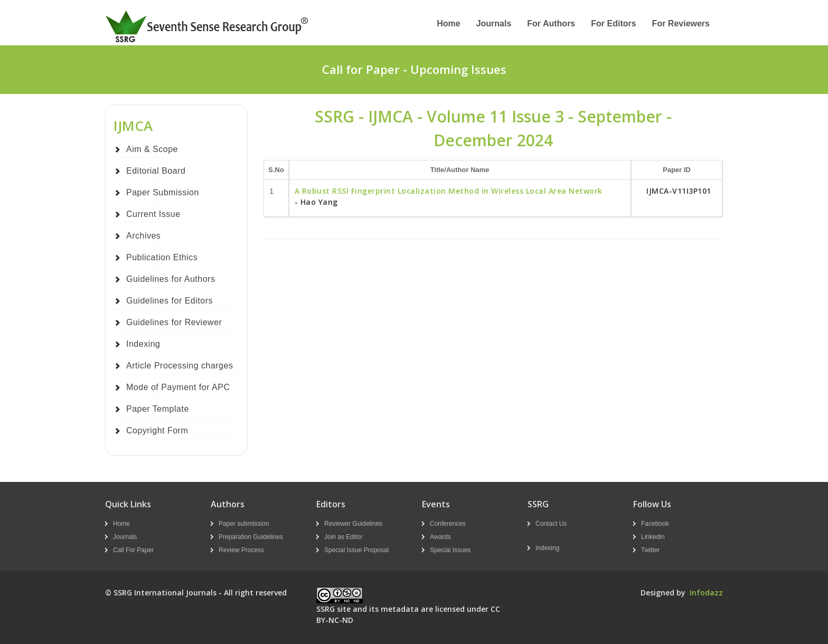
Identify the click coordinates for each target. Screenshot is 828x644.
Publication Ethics (162, 257)
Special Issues (450, 550)
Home (448, 23)
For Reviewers (681, 23)
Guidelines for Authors (171, 279)
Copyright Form (157, 430)
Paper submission (244, 524)
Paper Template (158, 409)
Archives (143, 236)
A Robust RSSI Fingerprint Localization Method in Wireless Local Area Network (449, 191)
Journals (494, 23)
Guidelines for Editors (170, 301)
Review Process (241, 550)
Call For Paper (133, 550)
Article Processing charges (180, 366)
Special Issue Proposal (356, 550)
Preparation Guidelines (251, 537)
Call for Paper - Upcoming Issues (414, 69)
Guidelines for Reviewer (174, 322)
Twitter (650, 550)
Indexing (143, 344)
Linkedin (653, 537)
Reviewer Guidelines (353, 524)
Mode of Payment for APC (178, 387)
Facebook (655, 524)
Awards (440, 537)
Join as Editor (344, 537)
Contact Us (551, 524)
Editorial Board (156, 171)
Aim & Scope (152, 149)
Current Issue (153, 214)
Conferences (448, 524)
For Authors (551, 23)
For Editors (613, 23)
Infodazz (706, 593)
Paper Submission (163, 192)
